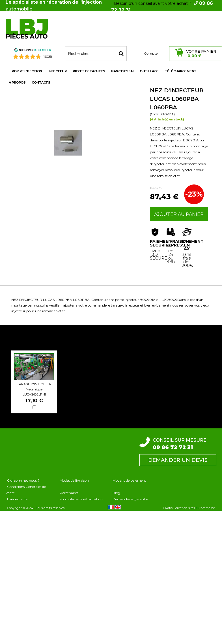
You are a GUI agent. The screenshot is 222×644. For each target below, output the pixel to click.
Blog (116, 493)
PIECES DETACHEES (89, 71)
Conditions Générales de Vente (26, 490)
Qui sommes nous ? (23, 480)
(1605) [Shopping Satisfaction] (47, 57)
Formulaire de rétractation (81, 499)
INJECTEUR (58, 71)
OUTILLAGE (149, 71)
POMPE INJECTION (27, 71)
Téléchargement (181, 71)
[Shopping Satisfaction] (33, 51)
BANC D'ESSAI (122, 71)
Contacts (41, 82)
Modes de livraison (74, 480)
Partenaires (69, 493)
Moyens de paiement (129, 480)
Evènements (17, 499)
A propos (17, 82)
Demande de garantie (130, 499)
